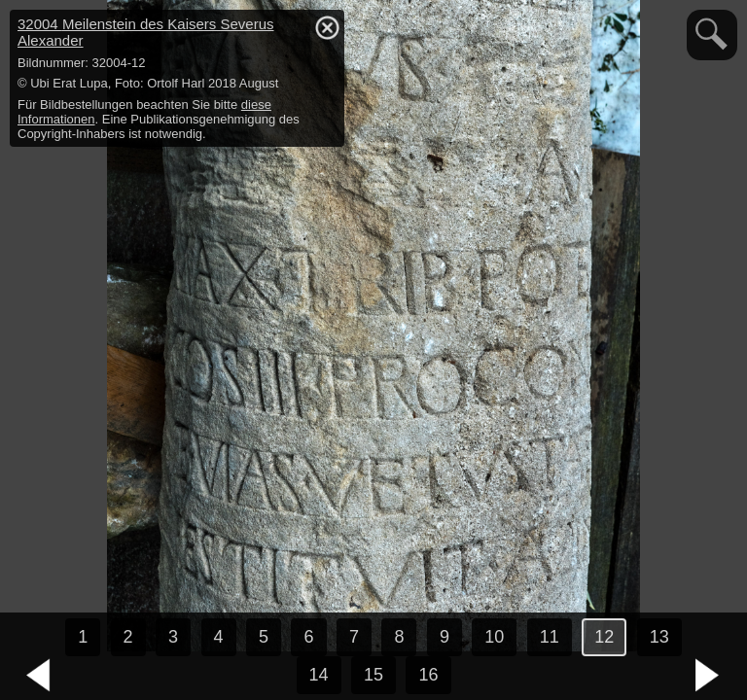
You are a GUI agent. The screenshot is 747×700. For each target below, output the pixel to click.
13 (659, 637)
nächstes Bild (708, 676)
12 (604, 637)
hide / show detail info (327, 27)
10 (494, 637)
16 (428, 675)
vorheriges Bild (39, 676)
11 (550, 637)
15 (373, 675)
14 (319, 675)
